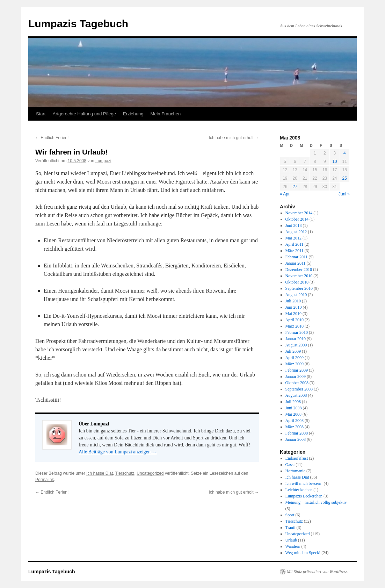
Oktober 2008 (297, 383)
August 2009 (296, 345)
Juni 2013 (294, 225)
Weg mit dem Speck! (303, 553)
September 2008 (299, 389)
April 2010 (295, 320)
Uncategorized (150, 473)
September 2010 (299, 288)
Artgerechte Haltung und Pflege (84, 114)
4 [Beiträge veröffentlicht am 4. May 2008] (345, 153)
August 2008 (296, 395)
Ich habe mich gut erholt (234, 138)
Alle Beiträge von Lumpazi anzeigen (118, 452)
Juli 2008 (293, 402)
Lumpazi (103, 161)
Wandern (293, 546)
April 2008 (295, 421)
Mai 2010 (293, 314)
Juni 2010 (294, 307)
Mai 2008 (293, 414)
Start (41, 114)
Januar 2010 (296, 339)
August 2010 (296, 295)
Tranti (290, 528)
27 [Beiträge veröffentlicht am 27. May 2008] (295, 187)
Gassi (290, 465)
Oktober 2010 (297, 282)
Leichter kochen (299, 490)
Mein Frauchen (165, 114)
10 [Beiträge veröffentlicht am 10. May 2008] (335, 162)
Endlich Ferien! (52, 138)
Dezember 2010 (299, 270)
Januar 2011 (296, 263)
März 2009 (295, 364)
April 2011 (295, 244)
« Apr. (285, 194)
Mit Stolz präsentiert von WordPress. (318, 572)
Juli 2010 (293, 301)
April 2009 (295, 358)
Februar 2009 (297, 370)
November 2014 (299, 213)
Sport (290, 515)
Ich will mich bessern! (304, 483)
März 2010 (295, 326)
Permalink (45, 480)
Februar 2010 (297, 332)
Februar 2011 (297, 257)
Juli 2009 (293, 351)
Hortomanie (295, 471)
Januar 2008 (296, 439)
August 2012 (296, 232)
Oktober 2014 (297, 219)
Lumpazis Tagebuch (78, 24)
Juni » (344, 194)
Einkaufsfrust (297, 458)
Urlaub (291, 540)
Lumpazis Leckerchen (304, 496)
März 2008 (295, 427)
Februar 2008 (297, 433)
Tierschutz (125, 473)
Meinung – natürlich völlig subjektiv (316, 502)
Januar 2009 (296, 377)
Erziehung (133, 114)
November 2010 (299, 276)
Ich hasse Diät (100, 473)
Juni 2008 (294, 408)
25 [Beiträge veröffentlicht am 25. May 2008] (345, 178)
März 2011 (295, 251)
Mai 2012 (293, 238)
